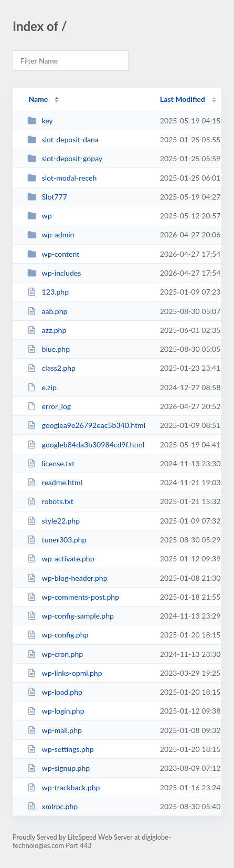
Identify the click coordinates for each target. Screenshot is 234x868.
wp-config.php (58, 635)
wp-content (53, 254)
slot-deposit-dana (63, 139)
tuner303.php (57, 540)
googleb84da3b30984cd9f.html (86, 445)
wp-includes (54, 273)
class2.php (51, 368)
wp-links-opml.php (65, 673)
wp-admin (51, 234)
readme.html (55, 482)
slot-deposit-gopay (65, 158)
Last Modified (183, 99)
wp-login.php (56, 711)
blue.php (49, 349)
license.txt (51, 463)
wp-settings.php (60, 749)
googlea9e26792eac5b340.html (86, 425)
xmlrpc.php (52, 806)
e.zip (42, 387)
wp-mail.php (55, 730)
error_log (49, 406)
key (40, 121)
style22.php (54, 521)
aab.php (47, 311)
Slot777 (47, 197)
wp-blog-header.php (67, 578)
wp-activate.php (61, 558)
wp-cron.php (55, 654)
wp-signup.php (58, 768)
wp (39, 216)
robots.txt (50, 501)
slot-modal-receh (62, 178)
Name (38, 99)
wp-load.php (55, 692)
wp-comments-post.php (73, 597)
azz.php (47, 330)
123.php (48, 292)
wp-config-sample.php (71, 616)
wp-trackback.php (63, 787)
